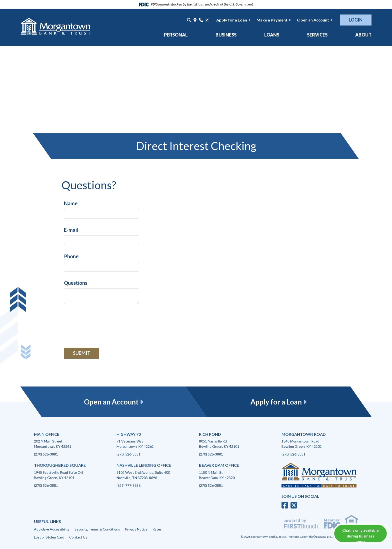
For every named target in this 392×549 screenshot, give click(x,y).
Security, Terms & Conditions (97, 529)
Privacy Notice (136, 529)
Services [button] (317, 35)
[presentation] (102, 323)
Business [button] (226, 35)
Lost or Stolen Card (49, 537)
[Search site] (189, 20)
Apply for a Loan (232, 20)
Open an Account (313, 20)
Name (71, 203)
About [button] (363, 35)
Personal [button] (176, 35)
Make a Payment (272, 20)
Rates (157, 529)
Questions (76, 283)
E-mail (71, 230)
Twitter (294, 505)
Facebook (285, 505)
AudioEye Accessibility (52, 529)
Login (356, 20)
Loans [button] (272, 35)
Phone (71, 256)
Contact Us (78, 537)
